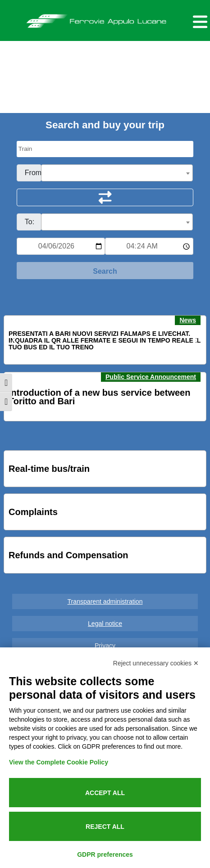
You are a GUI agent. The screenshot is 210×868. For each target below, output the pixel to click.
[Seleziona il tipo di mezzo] (105, 149)
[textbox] (117, 173)
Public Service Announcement (151, 377)
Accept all (105, 793)
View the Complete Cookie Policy (59, 762)
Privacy (105, 646)
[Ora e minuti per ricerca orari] (149, 246)
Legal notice (105, 624)
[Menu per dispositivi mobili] (199, 20)
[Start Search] (105, 271)
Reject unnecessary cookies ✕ (156, 663)
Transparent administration (105, 601)
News (188, 320)
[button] (16, 340)
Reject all (105, 827)
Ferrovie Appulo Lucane (105, 18)
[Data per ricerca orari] (61, 246)
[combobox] (117, 173)
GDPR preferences (105, 854)
